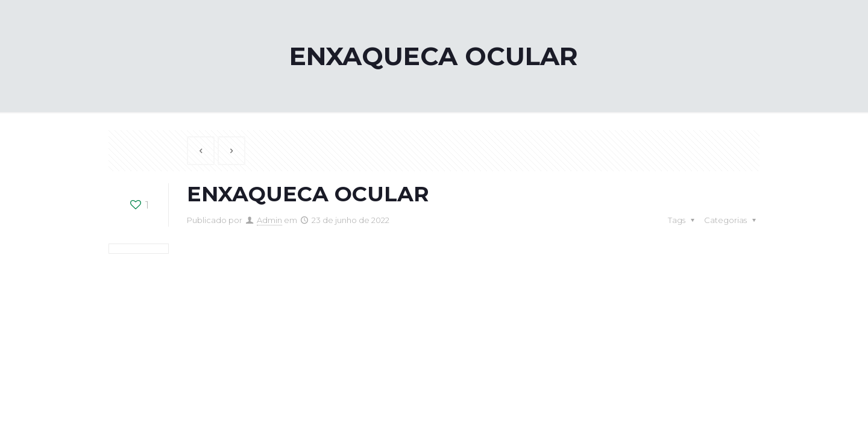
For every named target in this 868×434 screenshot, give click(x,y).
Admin (269, 220)
